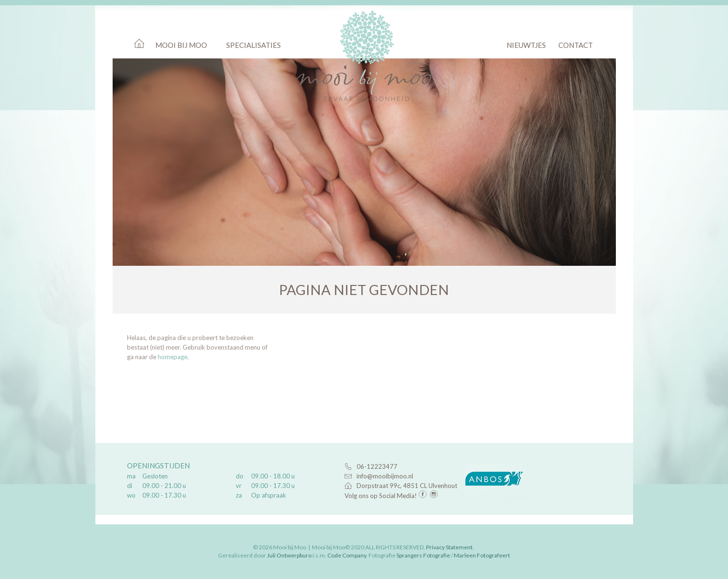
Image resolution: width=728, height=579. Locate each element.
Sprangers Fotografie (423, 555)
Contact (576, 45)
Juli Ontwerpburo (289, 555)
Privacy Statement (449, 547)
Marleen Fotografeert (482, 555)
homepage (173, 357)
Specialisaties (254, 45)
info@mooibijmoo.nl (385, 476)
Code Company (347, 555)
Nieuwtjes (526, 45)
